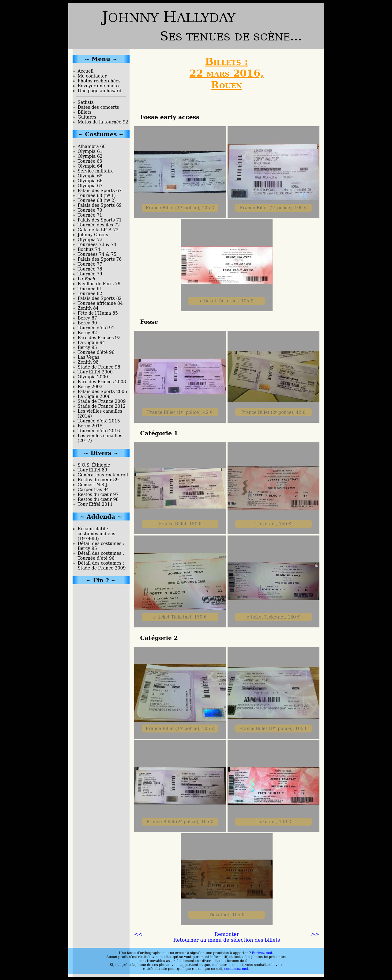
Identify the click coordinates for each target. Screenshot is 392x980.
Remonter (227, 934)
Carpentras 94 (93, 490)
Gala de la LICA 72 (98, 230)
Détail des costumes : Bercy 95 (101, 546)
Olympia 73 (90, 240)
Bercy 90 (87, 323)
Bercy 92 (87, 333)
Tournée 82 (90, 293)
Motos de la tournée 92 (103, 122)
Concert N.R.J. (93, 485)
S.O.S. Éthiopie (94, 465)
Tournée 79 (90, 274)
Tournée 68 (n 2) (97, 200)
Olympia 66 (90, 181)
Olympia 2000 (93, 377)
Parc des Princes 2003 (102, 382)
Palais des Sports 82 (100, 298)
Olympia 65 (90, 176)
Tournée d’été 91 (96, 328)
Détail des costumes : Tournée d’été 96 (101, 556)
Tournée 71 (90, 215)
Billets (85, 112)
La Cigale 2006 (94, 396)
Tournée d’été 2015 (99, 421)
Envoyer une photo (98, 86)
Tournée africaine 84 (100, 303)
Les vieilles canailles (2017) (100, 438)
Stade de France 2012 (102, 406)
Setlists (86, 102)
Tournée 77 (90, 264)
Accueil (86, 71)
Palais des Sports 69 (100, 205)
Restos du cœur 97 (98, 494)
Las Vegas (89, 357)
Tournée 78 (90, 269)
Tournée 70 (90, 210)
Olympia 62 (90, 156)
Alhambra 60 (92, 146)
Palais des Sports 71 (100, 220)
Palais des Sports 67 (100, 191)
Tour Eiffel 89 (93, 470)
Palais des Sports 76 (100, 259)
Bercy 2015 (90, 426)
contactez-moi (236, 969)
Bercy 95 (87, 347)
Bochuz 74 (89, 249)
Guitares (87, 117)
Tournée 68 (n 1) (97, 195)
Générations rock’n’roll (103, 475)
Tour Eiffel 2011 (95, 504)
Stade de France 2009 (102, 401)
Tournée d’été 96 (96, 352)
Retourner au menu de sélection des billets (227, 940)
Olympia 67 (90, 186)
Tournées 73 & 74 (97, 244)
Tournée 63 (90, 161)
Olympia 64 (90, 166)
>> (315, 934)
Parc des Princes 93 (99, 338)
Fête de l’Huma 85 (98, 313)
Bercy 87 (87, 318)
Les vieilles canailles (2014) (100, 414)
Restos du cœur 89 (98, 480)
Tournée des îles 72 (99, 225)
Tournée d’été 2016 (99, 431)
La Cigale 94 (92, 342)
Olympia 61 (90, 151)
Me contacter (92, 76)
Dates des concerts (98, 107)
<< (138, 934)
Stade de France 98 (99, 367)
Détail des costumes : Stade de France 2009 (102, 566)
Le (86, 279)
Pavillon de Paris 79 (99, 284)
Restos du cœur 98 (98, 499)
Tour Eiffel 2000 (95, 372)
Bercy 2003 (90, 387)
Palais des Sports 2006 (103, 392)
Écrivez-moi (262, 953)
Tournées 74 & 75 (97, 254)
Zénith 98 (88, 362)
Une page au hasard (100, 91)
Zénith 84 (88, 308)
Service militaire (96, 171)
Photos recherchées (99, 81)
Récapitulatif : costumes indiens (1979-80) (97, 534)
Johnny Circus (93, 235)
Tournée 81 (90, 289)
